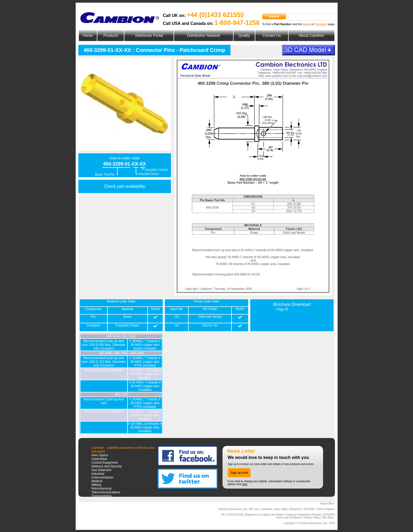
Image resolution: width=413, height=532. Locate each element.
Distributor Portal (149, 35)
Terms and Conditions (289, 518)
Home (88, 35)
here (245, 484)
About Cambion (312, 35)
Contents (321, 24)
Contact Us (272, 35)
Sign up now (239, 473)
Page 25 (282, 309)
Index (307, 24)
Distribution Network (204, 35)
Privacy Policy (312, 518)
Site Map (327, 518)
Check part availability (125, 186)
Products (111, 35)
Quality (244, 35)
